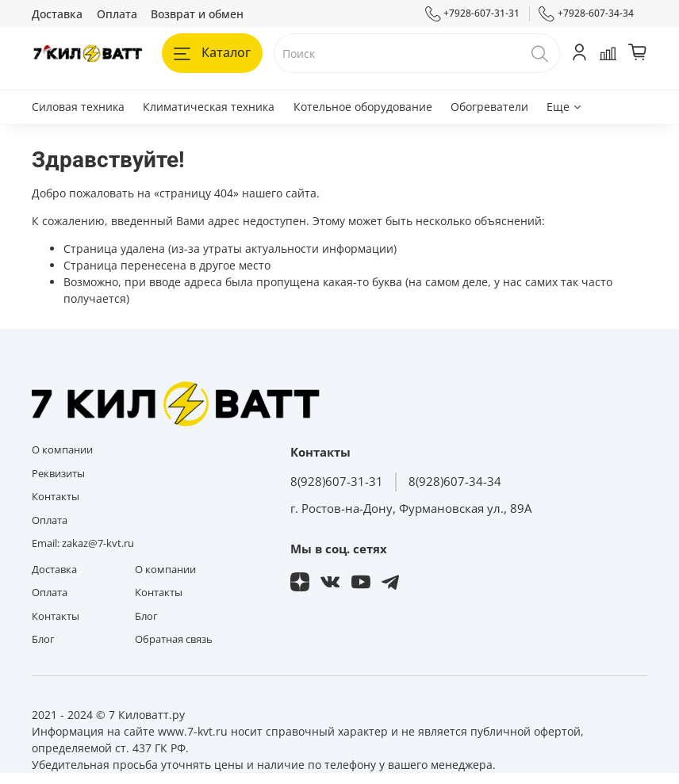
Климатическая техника (209, 107)
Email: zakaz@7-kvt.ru (83, 543)
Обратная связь (174, 639)
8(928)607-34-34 (455, 482)
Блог (43, 639)
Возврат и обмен (197, 14)
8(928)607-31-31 (337, 482)
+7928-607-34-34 (586, 13)
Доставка (57, 14)
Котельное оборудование (363, 107)
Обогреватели (489, 107)
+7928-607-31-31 (473, 13)
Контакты (56, 497)
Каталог (212, 52)
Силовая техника (78, 107)
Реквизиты (58, 474)
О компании (62, 450)
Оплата (117, 14)
